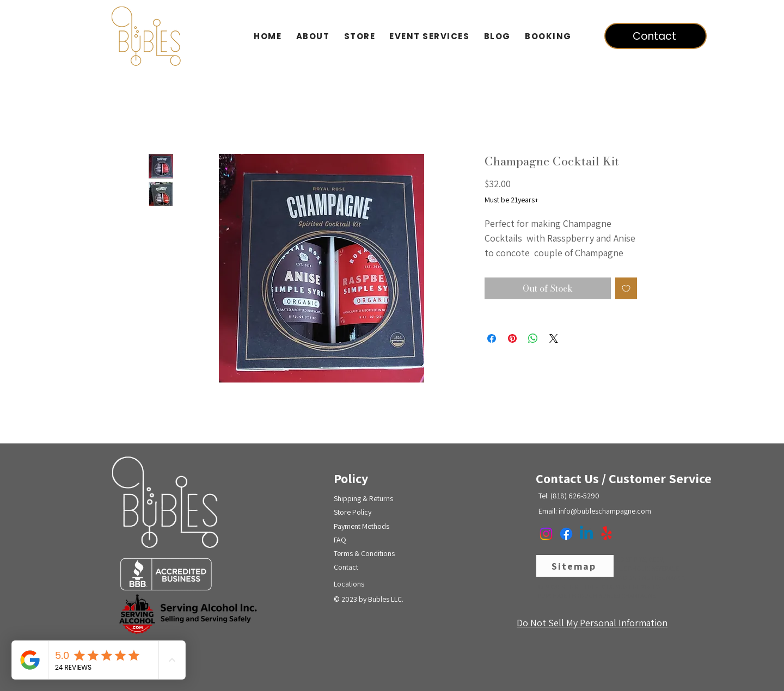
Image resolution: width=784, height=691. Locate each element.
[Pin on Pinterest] (512, 338)
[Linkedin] (586, 534)
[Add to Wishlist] (626, 288)
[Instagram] (546, 534)
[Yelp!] (607, 534)
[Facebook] (566, 534)
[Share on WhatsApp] (533, 338)
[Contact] (656, 36)
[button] (359, 36)
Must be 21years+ (512, 200)
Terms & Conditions (364, 553)
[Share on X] (554, 338)
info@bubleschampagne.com (605, 511)
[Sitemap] (575, 566)
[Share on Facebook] (492, 338)
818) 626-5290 (576, 496)
